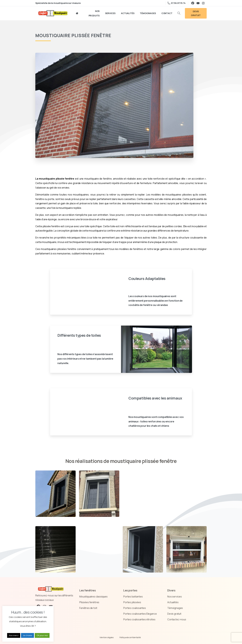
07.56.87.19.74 (176, 3)
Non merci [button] (14, 635)
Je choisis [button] (27, 635)
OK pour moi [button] (42, 635)
